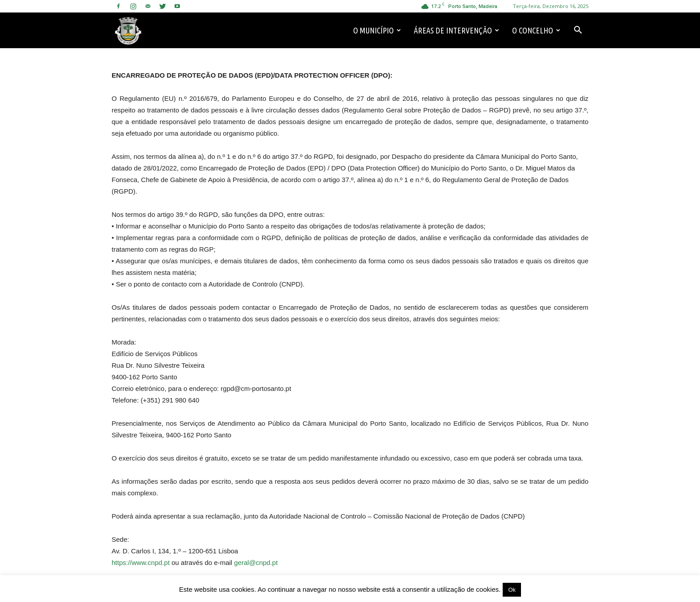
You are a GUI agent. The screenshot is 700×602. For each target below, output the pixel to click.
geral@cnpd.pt (256, 563)
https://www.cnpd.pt (141, 563)
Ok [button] (512, 590)
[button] (578, 30)
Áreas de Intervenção (456, 30)
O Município (377, 30)
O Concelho (536, 30)
